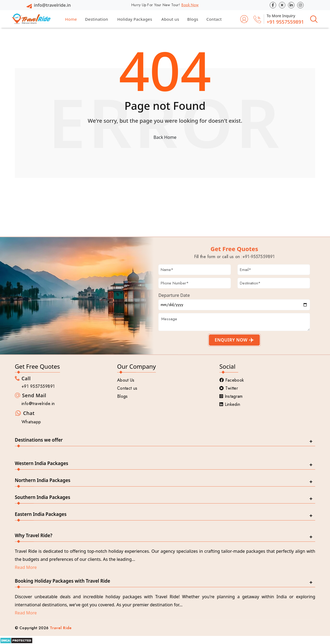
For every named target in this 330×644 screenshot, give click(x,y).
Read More (26, 567)
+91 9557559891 (285, 22)
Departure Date (174, 295)
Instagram (231, 396)
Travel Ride (61, 628)
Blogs (193, 19)
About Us (126, 380)
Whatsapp (31, 422)
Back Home (165, 137)
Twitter (229, 388)
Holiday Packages (135, 19)
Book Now (190, 5)
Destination (97, 19)
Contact (214, 19)
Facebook (232, 380)
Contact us (127, 388)
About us (170, 19)
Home (71, 19)
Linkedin (230, 404)
